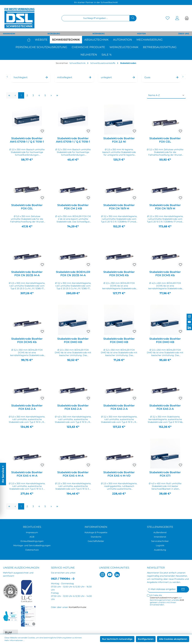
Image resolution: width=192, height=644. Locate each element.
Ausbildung (160, 550)
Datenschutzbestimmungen (164, 598)
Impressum (32, 532)
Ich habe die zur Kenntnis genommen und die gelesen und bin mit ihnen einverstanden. (167, 600)
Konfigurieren (146, 639)
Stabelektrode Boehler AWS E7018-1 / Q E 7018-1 (27, 140)
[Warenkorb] (186, 18)
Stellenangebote (160, 527)
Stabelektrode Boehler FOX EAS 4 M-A (27, 474)
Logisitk (160, 545)
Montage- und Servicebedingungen (32, 545)
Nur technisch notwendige (117, 639)
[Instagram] (102, 575)
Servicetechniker (160, 541)
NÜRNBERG (99, 34)
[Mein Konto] (177, 18)
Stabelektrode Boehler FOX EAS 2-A (27, 407)
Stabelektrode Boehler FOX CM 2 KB (73, 207)
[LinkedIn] (117, 575)
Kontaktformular (78, 607)
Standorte (96, 537)
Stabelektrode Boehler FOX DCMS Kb (119, 274)
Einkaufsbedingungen (32, 541)
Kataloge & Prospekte (96, 532)
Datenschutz (32, 550)
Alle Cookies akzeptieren (173, 639)
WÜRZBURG (54, 34)
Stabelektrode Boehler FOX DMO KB (73, 340)
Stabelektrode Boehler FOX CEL (165, 140)
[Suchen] (133, 18)
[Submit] (183, 589)
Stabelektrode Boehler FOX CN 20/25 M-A (27, 274)
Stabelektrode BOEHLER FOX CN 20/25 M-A (73, 274)
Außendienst (160, 532)
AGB (32, 537)
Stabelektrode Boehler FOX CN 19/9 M (119, 207)
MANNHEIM (9, 34)
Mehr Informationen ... (15, 640)
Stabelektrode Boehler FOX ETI (165, 474)
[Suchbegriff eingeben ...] (96, 18)
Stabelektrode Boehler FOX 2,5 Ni (119, 140)
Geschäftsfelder (96, 541)
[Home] (30, 40)
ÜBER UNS (184, 34)
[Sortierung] (166, 95)
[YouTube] (110, 575)
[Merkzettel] (168, 18)
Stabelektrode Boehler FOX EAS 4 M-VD (119, 474)
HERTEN (141, 34)
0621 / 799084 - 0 (63, 579)
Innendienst (160, 537)
